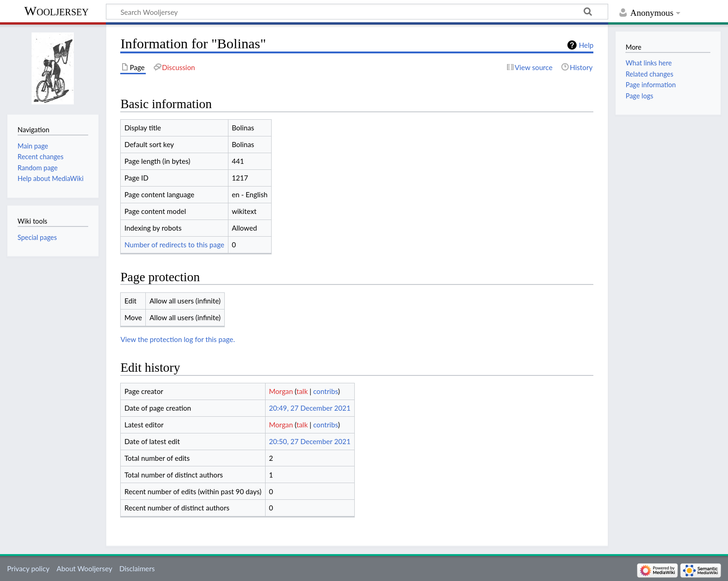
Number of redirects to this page (174, 245)
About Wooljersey (84, 568)
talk (302, 391)
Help (586, 45)
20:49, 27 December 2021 (310, 408)
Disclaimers (137, 568)
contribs (325, 391)
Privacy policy (28, 568)
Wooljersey (56, 11)
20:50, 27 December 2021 (310, 441)
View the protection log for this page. (178, 339)
